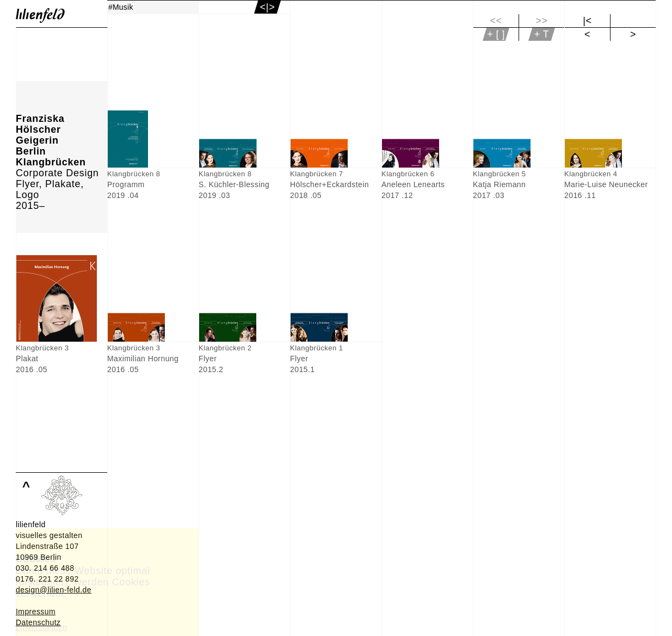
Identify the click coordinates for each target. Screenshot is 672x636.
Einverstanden (42, 627)
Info (23, 616)
